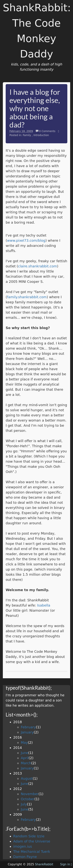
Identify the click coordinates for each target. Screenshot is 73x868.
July (24, 804)
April (25, 758)
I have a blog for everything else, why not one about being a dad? (35, 108)
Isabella (44, 605)
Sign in (66, 864)
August (27, 778)
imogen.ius (23, 846)
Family (27, 135)
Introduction (41, 135)
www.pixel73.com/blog (26, 240)
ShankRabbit (44, 864)
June (24, 753)
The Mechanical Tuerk (32, 852)
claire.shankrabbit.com (37, 266)
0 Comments (46, 131)
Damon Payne (25, 857)
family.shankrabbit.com (27, 297)
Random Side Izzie (29, 836)
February (28, 727)
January (27, 732)
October (28, 799)
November (30, 794)
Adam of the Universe (32, 841)
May (24, 742)
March (26, 763)
